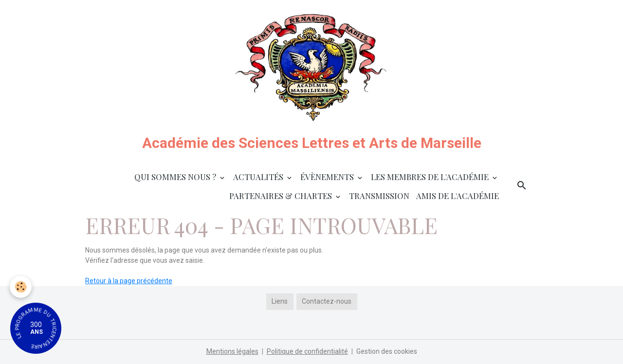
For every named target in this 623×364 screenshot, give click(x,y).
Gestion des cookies (387, 351)
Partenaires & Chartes (282, 196)
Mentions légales (232, 351)
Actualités (259, 177)
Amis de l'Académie (458, 196)
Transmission (379, 196)
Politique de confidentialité (307, 351)
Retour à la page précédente (129, 281)
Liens (280, 301)
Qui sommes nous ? (176, 177)
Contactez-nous (327, 301)
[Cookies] (21, 287)
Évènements (328, 177)
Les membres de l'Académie (431, 177)
